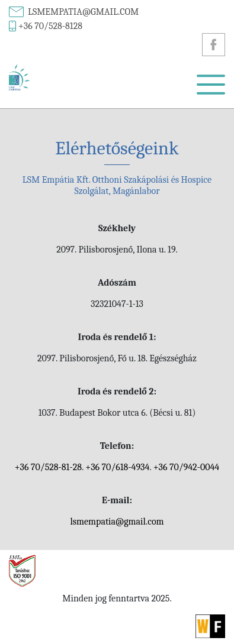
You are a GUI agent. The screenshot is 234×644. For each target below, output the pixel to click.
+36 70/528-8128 (50, 26)
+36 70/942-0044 (187, 467)
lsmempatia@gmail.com (83, 12)
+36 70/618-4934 (117, 467)
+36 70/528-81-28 (48, 467)
